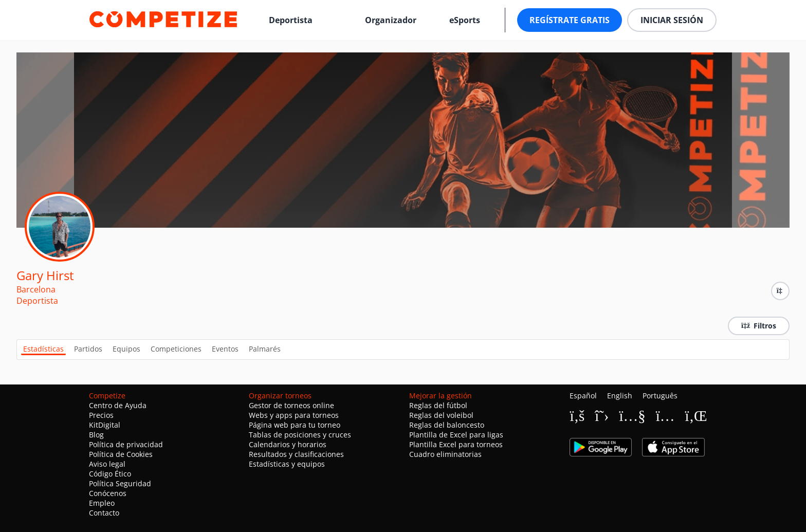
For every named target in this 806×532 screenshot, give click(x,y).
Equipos (126, 349)
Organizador (391, 20)
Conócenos (108, 493)
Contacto (104, 513)
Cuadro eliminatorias (445, 454)
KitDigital (105, 425)
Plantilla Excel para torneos (456, 444)
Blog (96, 435)
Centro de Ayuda (118, 405)
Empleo (102, 503)
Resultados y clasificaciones (296, 454)
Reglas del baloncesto (447, 425)
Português (660, 396)
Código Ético (110, 474)
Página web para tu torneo (295, 425)
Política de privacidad (126, 444)
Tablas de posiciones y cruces (300, 435)
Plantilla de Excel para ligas (456, 435)
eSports (465, 20)
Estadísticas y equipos (287, 464)
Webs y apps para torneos (294, 415)
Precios (101, 415)
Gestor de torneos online (291, 405)
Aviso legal (107, 464)
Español (583, 396)
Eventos (225, 349)
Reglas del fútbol (438, 405)
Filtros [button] (759, 326)
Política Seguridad (120, 483)
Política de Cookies (121, 454)
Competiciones (176, 349)
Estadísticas (43, 349)
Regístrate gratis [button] (570, 20)
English (620, 396)
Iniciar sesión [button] (672, 20)
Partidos (88, 349)
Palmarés (265, 349)
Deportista (291, 20)
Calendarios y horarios (288, 444)
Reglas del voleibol (441, 415)
